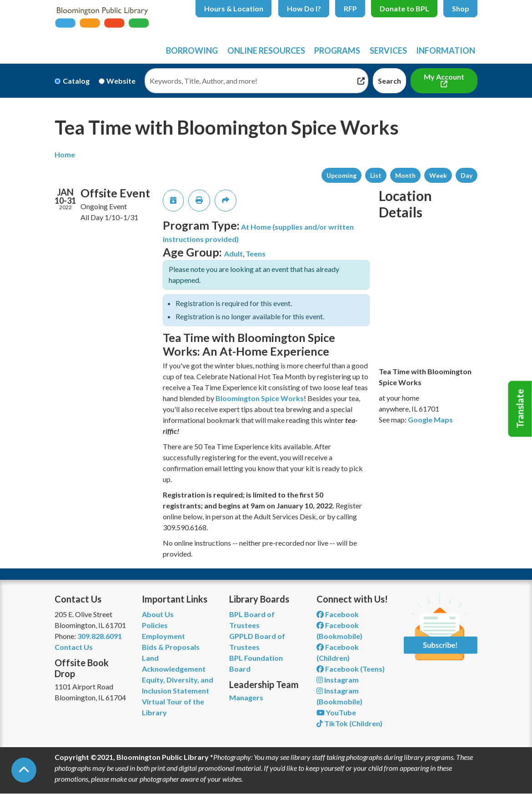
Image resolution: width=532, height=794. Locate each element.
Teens (256, 254)
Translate (520, 409)
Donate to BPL (404, 8)
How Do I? (304, 8)
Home (65, 154)
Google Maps (430, 420)
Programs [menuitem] (337, 50)
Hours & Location (234, 8)
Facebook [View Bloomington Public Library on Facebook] (338, 614)
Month (405, 175)
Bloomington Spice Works (260, 398)
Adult (233, 254)
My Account (444, 77)
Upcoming (341, 175)
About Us (158, 614)
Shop (461, 8)
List (376, 175)
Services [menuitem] (388, 50)
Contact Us (74, 647)
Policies (155, 625)
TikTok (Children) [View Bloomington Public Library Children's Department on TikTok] (349, 723)
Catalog (76, 81)
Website (121, 81)
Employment (163, 636)
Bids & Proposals (171, 647)
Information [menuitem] (446, 50)
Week (438, 175)
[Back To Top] (24, 770)
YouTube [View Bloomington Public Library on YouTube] (336, 712)
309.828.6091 (100, 636)
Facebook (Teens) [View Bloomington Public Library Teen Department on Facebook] (351, 669)
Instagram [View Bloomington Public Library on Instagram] (338, 680)
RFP (350, 8)
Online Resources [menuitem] (266, 50)
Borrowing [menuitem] (192, 50)
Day (467, 175)
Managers (246, 697)
